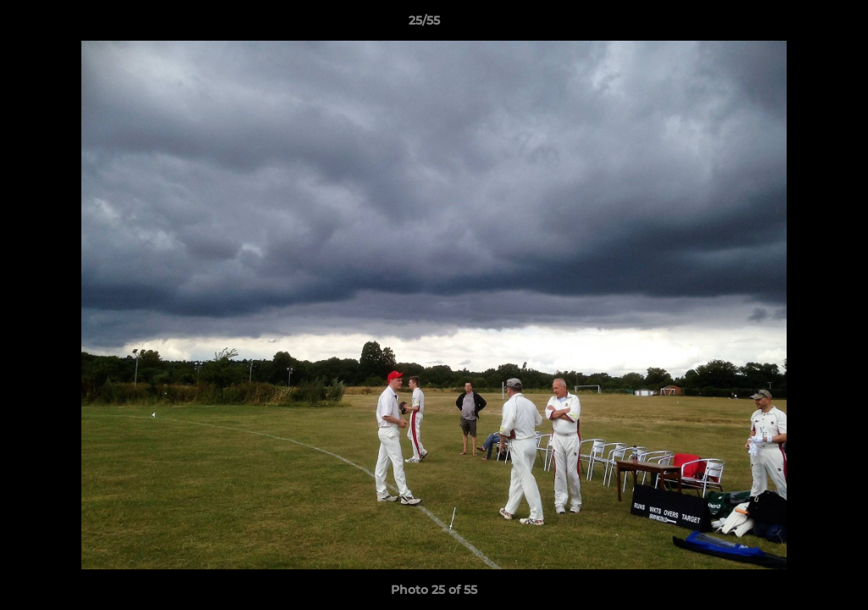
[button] (797, 25)
